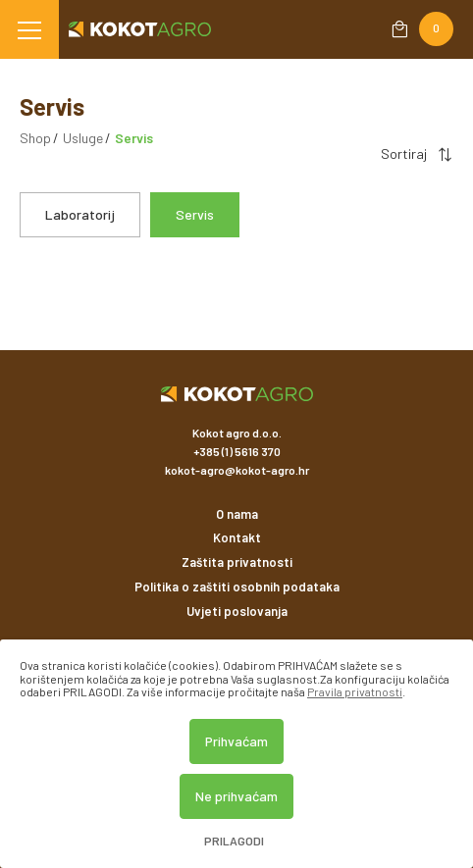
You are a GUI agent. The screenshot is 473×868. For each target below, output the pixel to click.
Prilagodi (234, 841)
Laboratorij (80, 214)
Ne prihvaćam (236, 796)
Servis (195, 214)
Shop (35, 138)
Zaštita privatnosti (237, 562)
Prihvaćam (236, 741)
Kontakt (237, 537)
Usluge (83, 138)
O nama (237, 514)
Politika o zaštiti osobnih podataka (237, 587)
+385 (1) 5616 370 (237, 451)
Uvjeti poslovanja (237, 611)
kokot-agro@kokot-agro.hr (237, 470)
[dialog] (236, 754)
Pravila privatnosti (355, 691)
